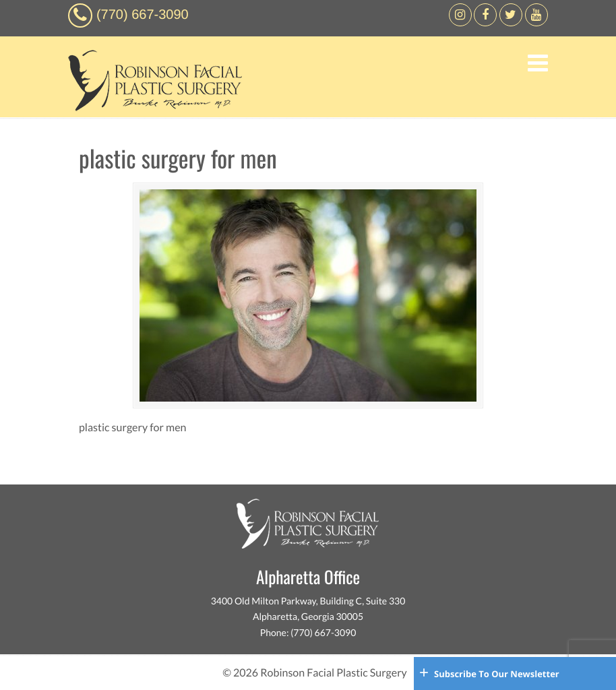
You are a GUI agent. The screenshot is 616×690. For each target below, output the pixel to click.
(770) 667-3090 (143, 15)
